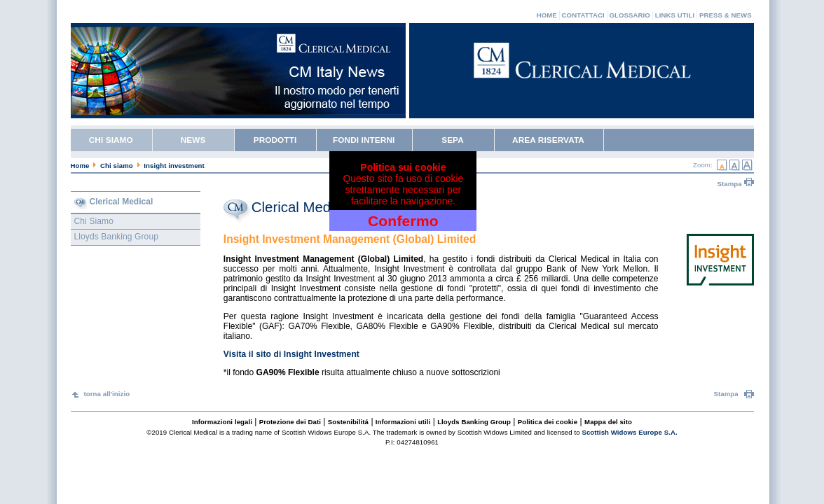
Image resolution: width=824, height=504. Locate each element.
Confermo (403, 221)
